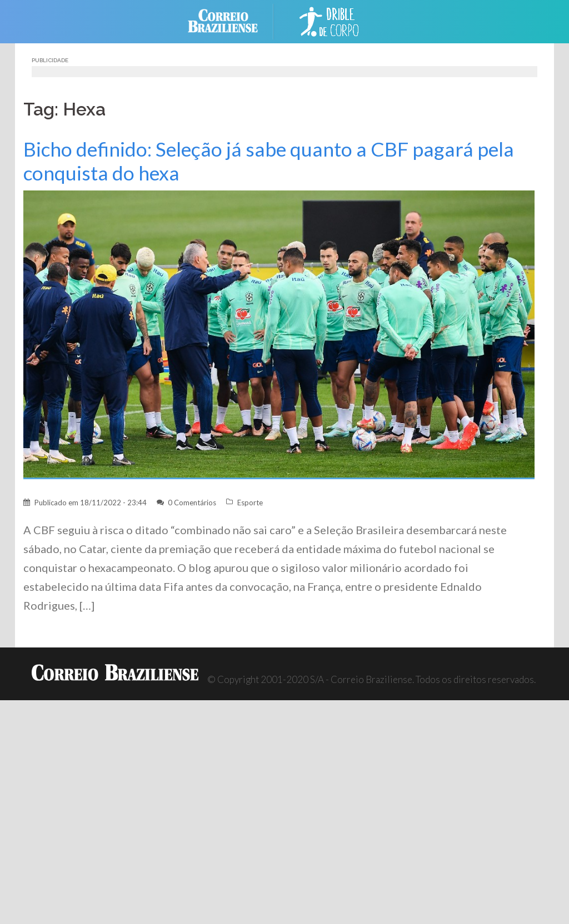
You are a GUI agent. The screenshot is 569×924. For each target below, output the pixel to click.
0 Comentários (192, 503)
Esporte (250, 503)
